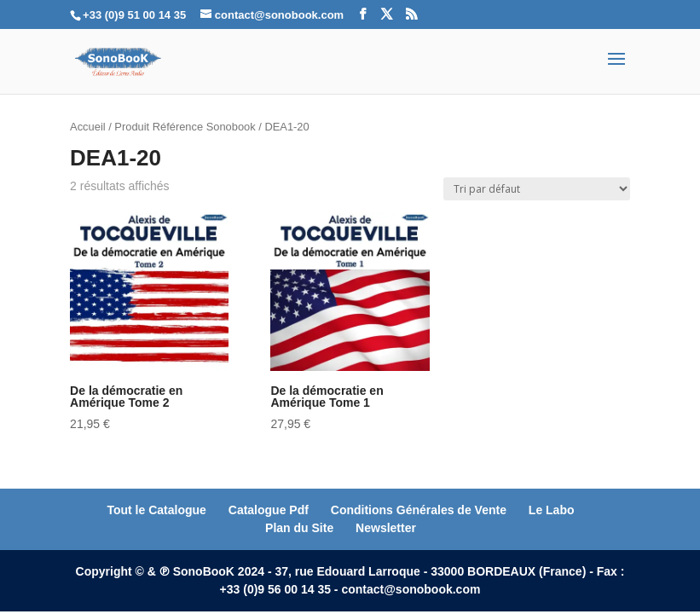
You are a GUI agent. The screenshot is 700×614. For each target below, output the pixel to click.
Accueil (88, 127)
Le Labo (552, 510)
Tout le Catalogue (156, 510)
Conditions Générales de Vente (419, 510)
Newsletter (386, 528)
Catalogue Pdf (269, 510)
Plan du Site (299, 528)
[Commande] (537, 189)
